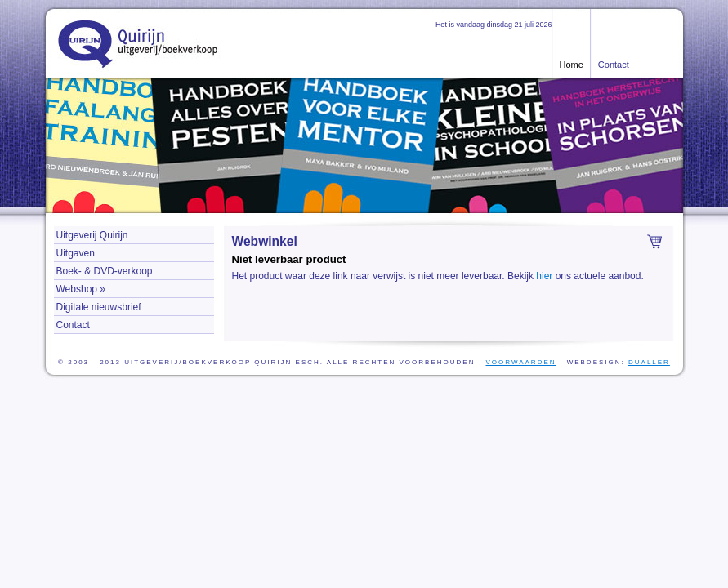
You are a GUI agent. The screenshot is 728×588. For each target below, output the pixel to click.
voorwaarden (521, 362)
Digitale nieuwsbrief (99, 307)
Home (572, 65)
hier (544, 276)
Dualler (649, 362)
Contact (614, 65)
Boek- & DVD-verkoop (105, 271)
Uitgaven (76, 253)
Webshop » (81, 289)
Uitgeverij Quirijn (92, 235)
